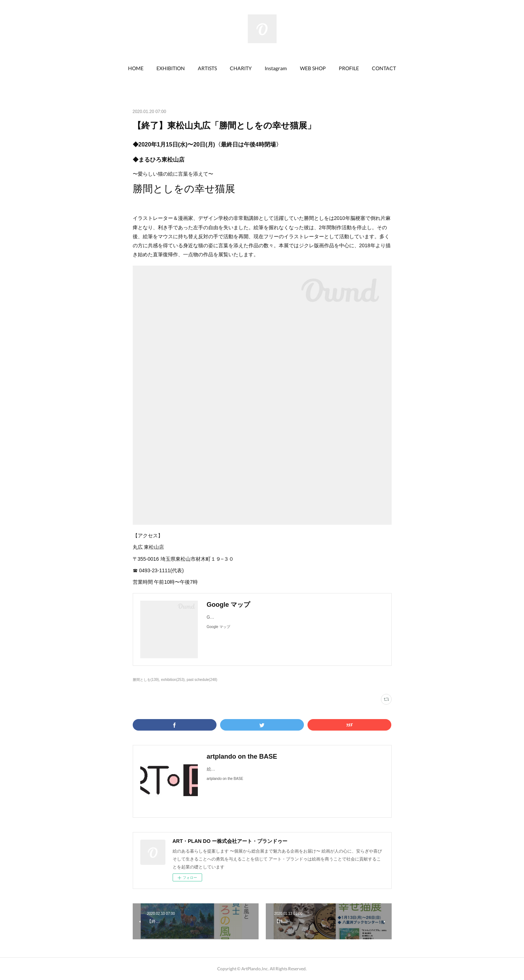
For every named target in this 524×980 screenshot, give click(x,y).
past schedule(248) (202, 680)
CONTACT (384, 68)
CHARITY (241, 68)
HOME (136, 68)
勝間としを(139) (146, 680)
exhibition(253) (173, 680)
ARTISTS (207, 68)
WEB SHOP (313, 68)
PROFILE (349, 68)
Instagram (276, 68)
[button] (136, 68)
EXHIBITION (171, 68)
